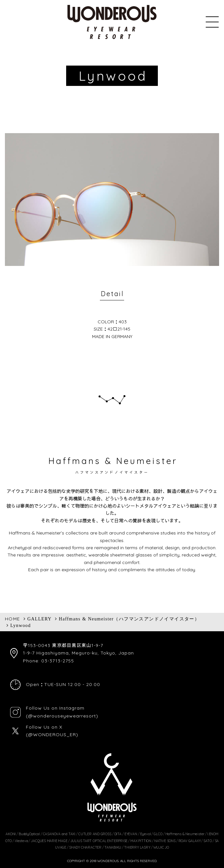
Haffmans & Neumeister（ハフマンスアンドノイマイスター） (129, 619)
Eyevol (146, 834)
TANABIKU (113, 847)
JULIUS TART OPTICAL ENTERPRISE (99, 841)
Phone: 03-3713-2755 (48, 661)
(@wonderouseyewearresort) (62, 716)
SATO (207, 841)
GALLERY (39, 619)
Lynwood (20, 625)
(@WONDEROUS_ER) (52, 735)
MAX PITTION (141, 841)
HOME (13, 619)
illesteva (21, 841)
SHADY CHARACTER (85, 847)
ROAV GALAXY (190, 841)
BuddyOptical (29, 834)
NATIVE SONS (165, 841)
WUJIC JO (161, 847)
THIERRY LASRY (137, 847)
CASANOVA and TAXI (59, 834)
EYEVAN (131, 834)
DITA (118, 834)
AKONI (11, 834)
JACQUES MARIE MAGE (49, 841)
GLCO (158, 834)
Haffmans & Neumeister (185, 834)
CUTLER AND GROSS (95, 834)
